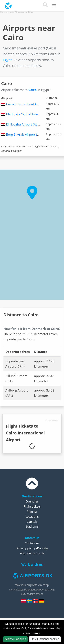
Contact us (32, 543)
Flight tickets (32, 506)
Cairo (32, 90)
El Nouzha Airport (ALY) (23, 124)
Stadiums (32, 526)
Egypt (10, 12)
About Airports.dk (32, 553)
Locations (32, 517)
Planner (32, 511)
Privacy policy (26, 548)
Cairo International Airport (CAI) (29, 104)
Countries (32, 501)
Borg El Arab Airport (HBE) (25, 134)
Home (3, 12)
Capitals (32, 522)
